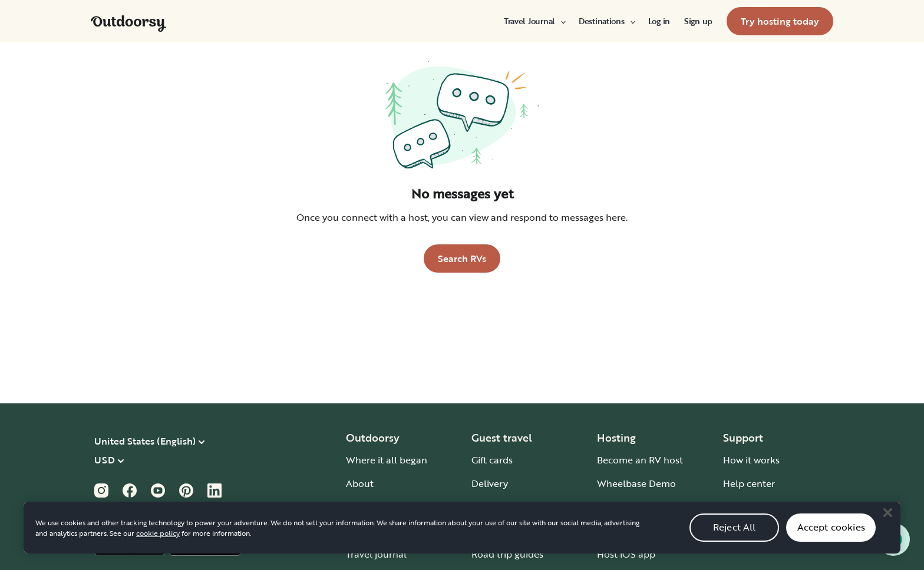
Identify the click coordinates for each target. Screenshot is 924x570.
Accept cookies (831, 527)
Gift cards (492, 460)
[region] (462, 528)
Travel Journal (534, 21)
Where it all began (387, 460)
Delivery (490, 483)
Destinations (606, 21)
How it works (751, 460)
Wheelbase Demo (636, 483)
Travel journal (376, 554)
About (360, 483)
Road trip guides (507, 554)
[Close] (887, 512)
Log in (659, 21)
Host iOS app (626, 554)
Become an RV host (640, 460)
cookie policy (158, 533)
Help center (749, 483)
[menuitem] (534, 21)
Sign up (698, 21)
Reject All (735, 527)
